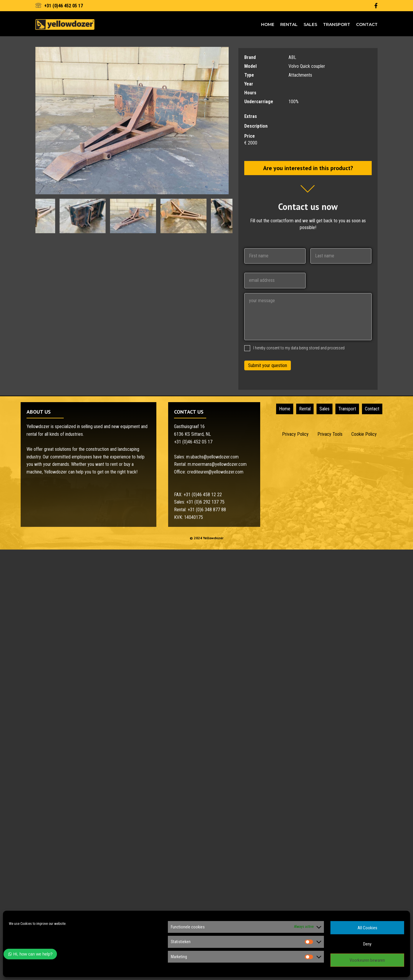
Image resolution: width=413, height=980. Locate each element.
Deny (367, 944)
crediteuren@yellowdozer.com (215, 472)
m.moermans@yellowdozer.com (217, 464)
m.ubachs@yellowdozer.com (212, 457)
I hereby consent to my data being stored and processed (299, 348)
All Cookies (367, 928)
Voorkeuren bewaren (367, 960)
